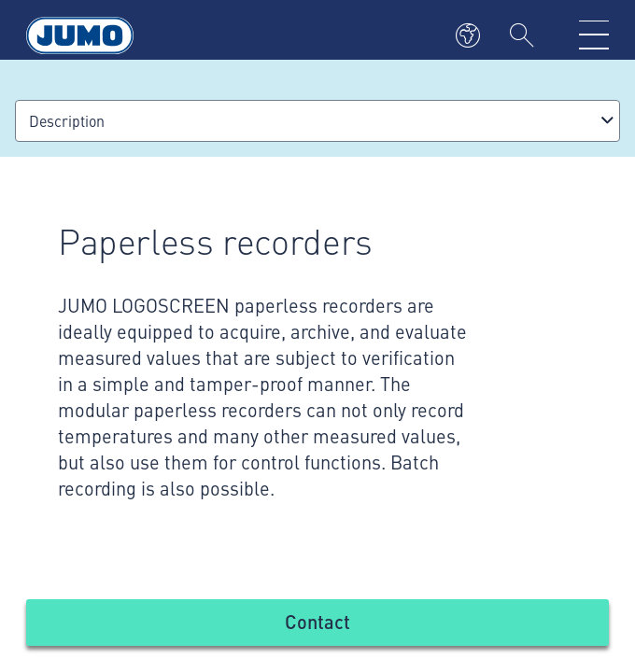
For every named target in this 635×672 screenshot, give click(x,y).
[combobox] (317, 121)
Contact (317, 621)
